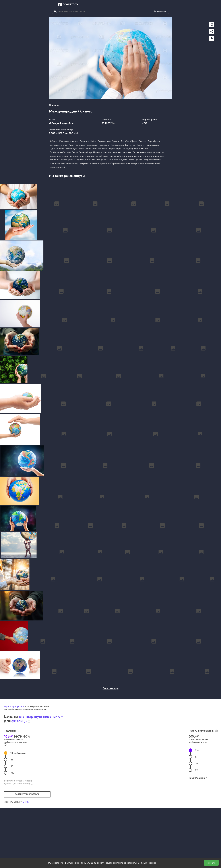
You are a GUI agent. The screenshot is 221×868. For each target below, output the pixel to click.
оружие (123, 160)
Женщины (64, 141)
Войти (26, 852)
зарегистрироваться (27, 845)
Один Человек (57, 149)
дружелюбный (117, 156)
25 (12, 810)
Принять (211, 863)
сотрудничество (152, 160)
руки (106, 156)
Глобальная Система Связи (64, 152)
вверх (65, 156)
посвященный (68, 160)
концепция (55, 156)
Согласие (81, 145)
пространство (57, 163)
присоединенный (86, 160)
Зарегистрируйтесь (14, 757)
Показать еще (111, 739)
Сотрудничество (58, 145)
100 (12, 823)
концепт (113, 160)
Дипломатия (153, 145)
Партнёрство (154, 141)
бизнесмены (139, 152)
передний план (134, 156)
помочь (151, 152)
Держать (84, 141)
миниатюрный (100, 163)
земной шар (72, 163)
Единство (130, 145)
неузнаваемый (153, 163)
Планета (98, 152)
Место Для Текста (75, 149)
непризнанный (57, 167)
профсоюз (102, 160)
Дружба (124, 141)
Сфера (134, 141)
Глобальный (117, 145)
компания (55, 160)
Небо (93, 141)
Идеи (71, 145)
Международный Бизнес (135, 149)
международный (135, 163)
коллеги (148, 156)
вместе (160, 152)
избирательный (116, 163)
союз (131, 160)
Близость (105, 145)
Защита (74, 141)
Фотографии (159, 11)
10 (18, 803)
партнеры (158, 156)
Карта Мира (115, 149)
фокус (139, 160)
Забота (53, 141)
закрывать (85, 163)
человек (108, 152)
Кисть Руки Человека (97, 149)
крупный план (77, 156)
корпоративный (94, 156)
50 (12, 816)
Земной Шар (85, 152)
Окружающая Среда (108, 141)
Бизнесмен (93, 145)
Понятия (141, 145)
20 (197, 820)
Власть (142, 141)
